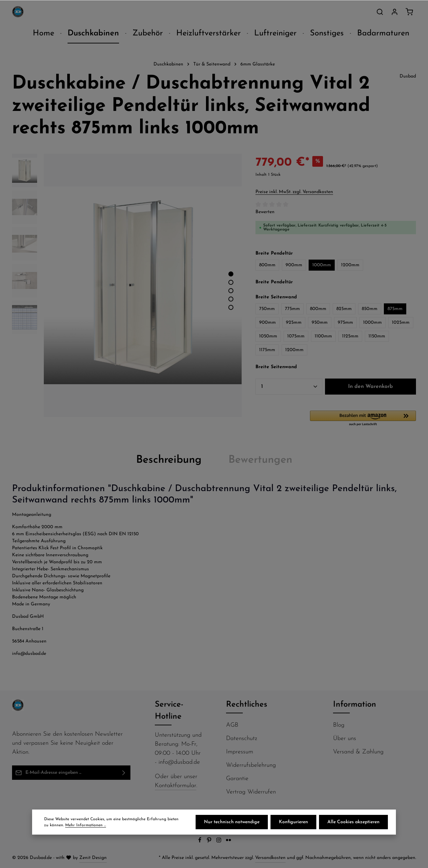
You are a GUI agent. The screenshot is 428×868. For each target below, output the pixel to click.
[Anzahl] (289, 387)
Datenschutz (242, 739)
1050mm (268, 336)
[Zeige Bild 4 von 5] (231, 299)
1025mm (401, 323)
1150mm (377, 336)
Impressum (240, 752)
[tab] (169, 460)
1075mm (296, 336)
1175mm (267, 350)
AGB (232, 725)
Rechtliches (247, 705)
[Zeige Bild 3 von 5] (231, 291)
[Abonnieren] (124, 773)
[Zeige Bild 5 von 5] (231, 307)
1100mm (323, 336)
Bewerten (265, 212)
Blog (339, 725)
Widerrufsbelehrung (251, 765)
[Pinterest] (210, 842)
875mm (395, 309)
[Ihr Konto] (395, 12)
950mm (320, 323)
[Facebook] (200, 842)
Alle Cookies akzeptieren (353, 822)
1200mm (350, 265)
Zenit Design (93, 858)
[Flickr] (229, 842)
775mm (292, 309)
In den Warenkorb (370, 387)
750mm (267, 309)
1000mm (322, 265)
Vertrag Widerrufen (251, 792)
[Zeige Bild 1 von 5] (231, 274)
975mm (345, 323)
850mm (370, 309)
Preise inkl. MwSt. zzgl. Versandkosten (294, 192)
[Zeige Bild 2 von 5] (231, 282)
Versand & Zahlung (358, 752)
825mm (344, 309)
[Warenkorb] (409, 12)
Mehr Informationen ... (86, 825)
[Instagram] (220, 842)
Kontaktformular (176, 786)
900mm (294, 265)
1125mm (350, 336)
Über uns (345, 739)
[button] (363, 419)
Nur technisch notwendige (232, 822)
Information (355, 705)
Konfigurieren (293, 822)
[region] (127, 285)
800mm (267, 265)
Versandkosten (270, 858)
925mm (294, 323)
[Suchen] (380, 12)
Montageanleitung (32, 515)
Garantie (237, 779)
